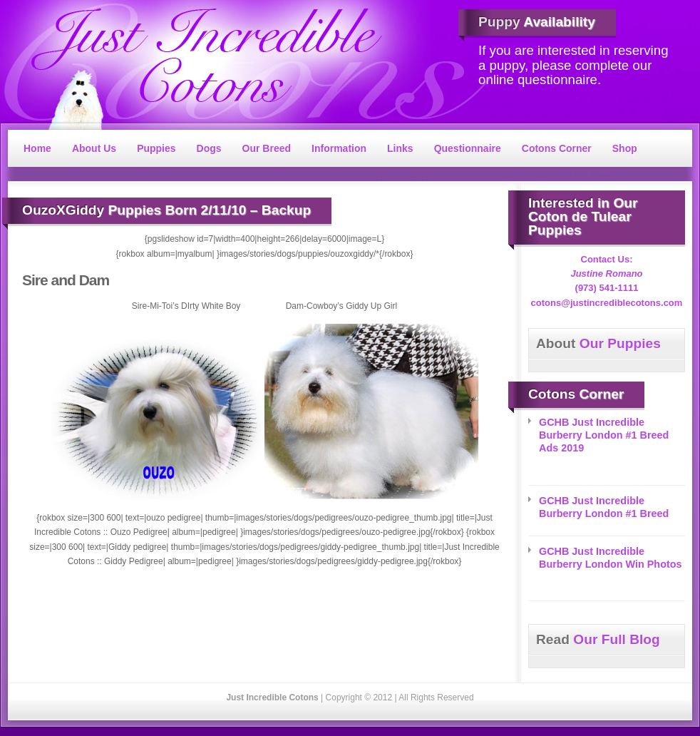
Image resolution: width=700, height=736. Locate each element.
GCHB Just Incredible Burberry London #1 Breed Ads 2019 (604, 435)
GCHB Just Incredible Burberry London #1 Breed (604, 507)
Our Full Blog (598, 639)
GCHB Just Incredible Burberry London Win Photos (611, 558)
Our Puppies (598, 343)
